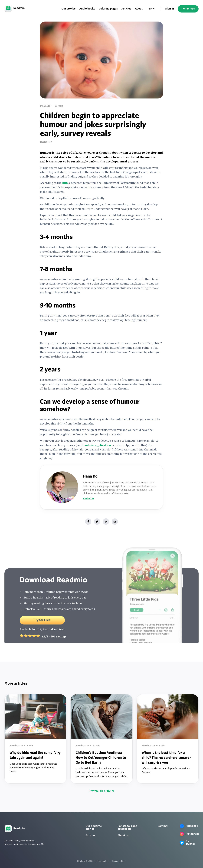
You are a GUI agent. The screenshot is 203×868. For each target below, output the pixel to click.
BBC (65, 183)
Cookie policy (118, 861)
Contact (163, 826)
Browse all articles (101, 791)
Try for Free (188, 9)
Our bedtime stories (94, 828)
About (139, 9)
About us (123, 836)
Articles (126, 9)
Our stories (69, 9)
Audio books (87, 9)
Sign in (170, 9)
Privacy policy (102, 861)
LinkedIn (88, 498)
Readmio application (96, 445)
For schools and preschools (127, 828)
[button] (152, 9)
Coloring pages (108, 9)
